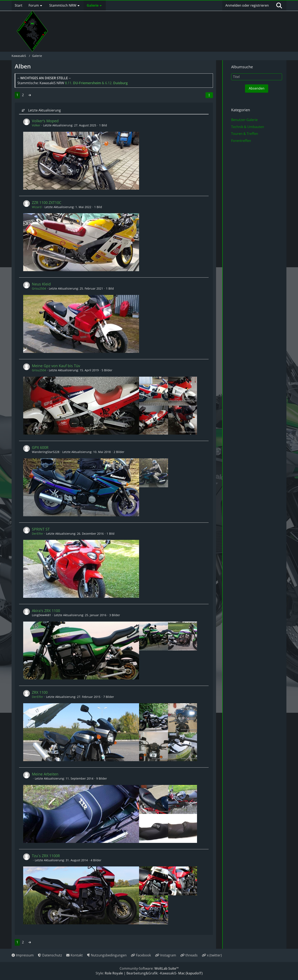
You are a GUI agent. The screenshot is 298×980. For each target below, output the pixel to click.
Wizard (37, 207)
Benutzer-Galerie (244, 120)
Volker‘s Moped (45, 121)
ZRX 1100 (40, 692)
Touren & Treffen (245, 134)
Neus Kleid (41, 284)
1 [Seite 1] (17, 95)
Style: (109, 973)
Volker (36, 125)
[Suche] (279, 6)
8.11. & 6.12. (96, 83)
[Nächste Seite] (30, 95)
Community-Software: (149, 968)
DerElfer (38, 534)
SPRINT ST (41, 529)
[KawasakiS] (32, 31)
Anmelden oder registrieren (247, 5)
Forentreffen (241, 141)
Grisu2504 (39, 288)
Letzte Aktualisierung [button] (44, 110)
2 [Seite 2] (23, 95)
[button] (209, 95)
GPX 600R (40, 447)
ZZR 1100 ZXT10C (47, 202)
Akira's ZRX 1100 (46, 611)
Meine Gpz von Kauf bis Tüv (56, 366)
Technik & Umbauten (248, 127)
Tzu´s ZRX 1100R (46, 856)
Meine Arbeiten (45, 774)
